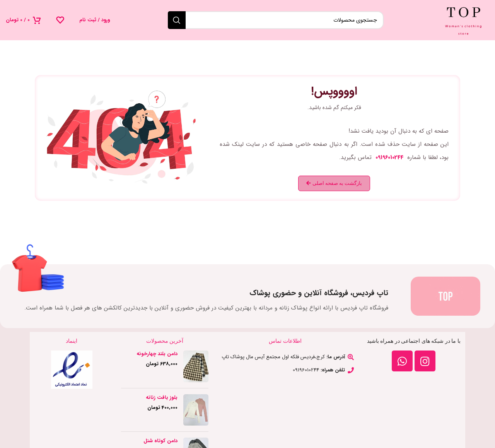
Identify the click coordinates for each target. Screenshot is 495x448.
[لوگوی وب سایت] (463, 20)
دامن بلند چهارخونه (157, 354)
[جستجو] (276, 20)
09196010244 (389, 157)
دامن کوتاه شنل (160, 441)
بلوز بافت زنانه (162, 398)
